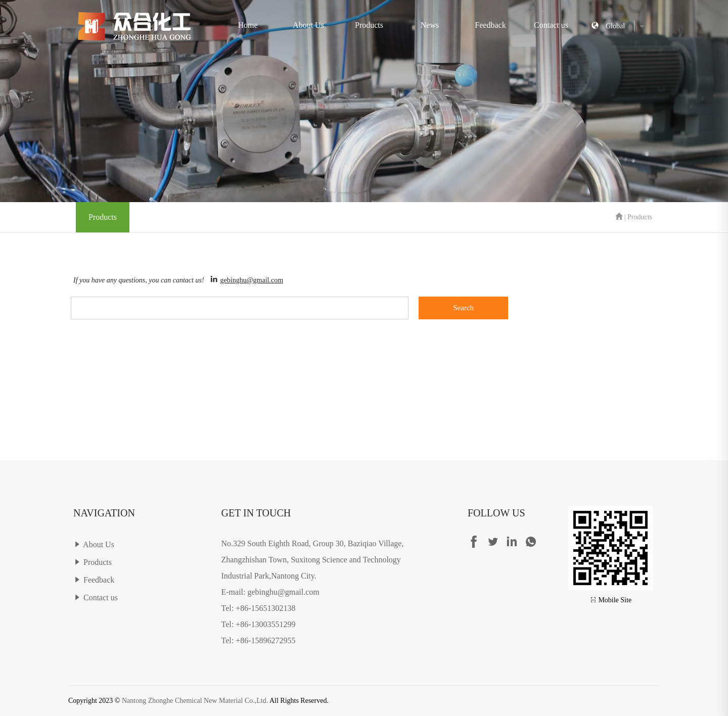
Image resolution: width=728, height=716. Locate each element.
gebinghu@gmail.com (252, 280)
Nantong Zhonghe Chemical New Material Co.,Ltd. (195, 701)
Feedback (490, 25)
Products (369, 25)
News (430, 25)
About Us (308, 25)
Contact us (551, 25)
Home (247, 25)
